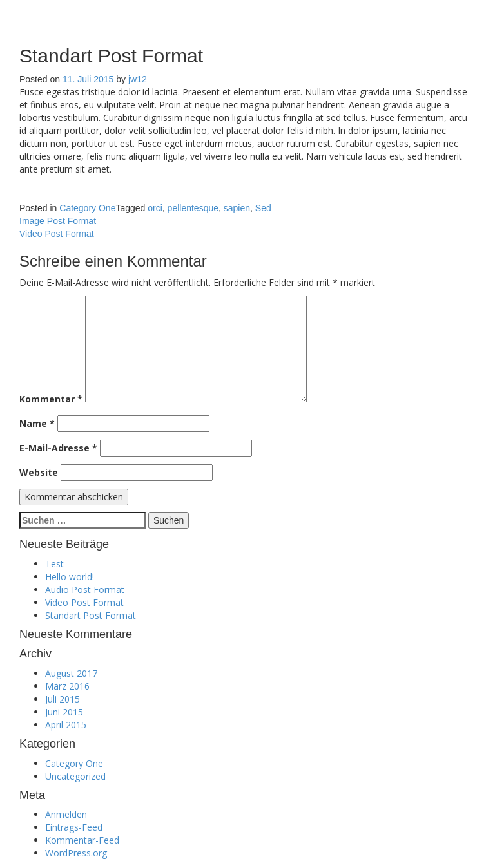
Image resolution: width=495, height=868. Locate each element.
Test (54, 564)
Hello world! (70, 577)
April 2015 (66, 725)
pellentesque (193, 208)
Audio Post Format (85, 590)
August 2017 (71, 673)
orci (155, 208)
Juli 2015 (63, 699)
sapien (237, 208)
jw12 (138, 79)
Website (39, 472)
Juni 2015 (64, 712)
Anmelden (66, 814)
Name (37, 423)
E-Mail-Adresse (58, 448)
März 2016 (67, 686)
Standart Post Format (91, 615)
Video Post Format (57, 234)
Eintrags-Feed (74, 827)
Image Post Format (58, 221)
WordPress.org (76, 853)
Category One (87, 208)
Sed (263, 208)
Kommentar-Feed (82, 840)
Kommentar (51, 399)
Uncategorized (75, 776)
